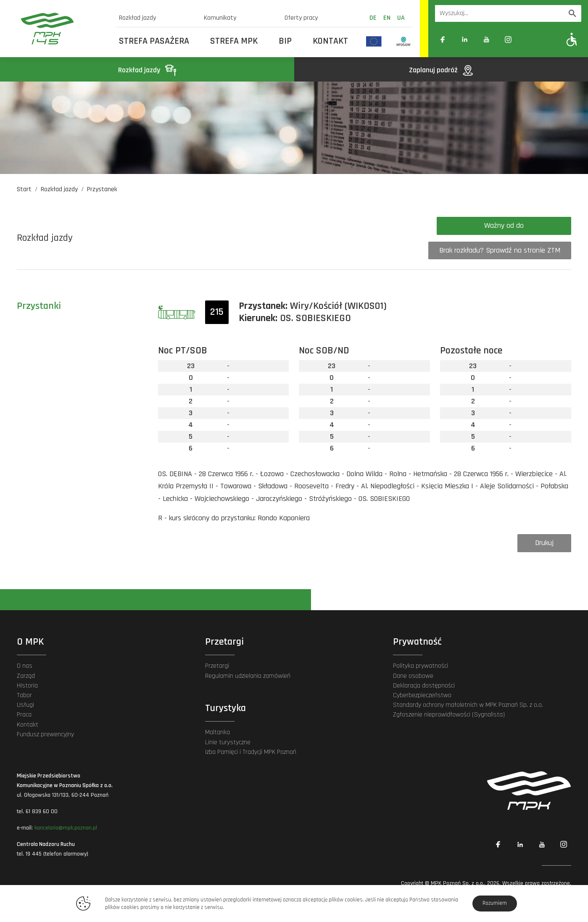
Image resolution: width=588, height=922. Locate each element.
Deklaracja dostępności (424, 686)
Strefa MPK (234, 41)
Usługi (25, 705)
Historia (27, 686)
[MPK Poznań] (63, 29)
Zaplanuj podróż (441, 70)
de (373, 18)
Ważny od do (504, 225)
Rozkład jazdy (137, 18)
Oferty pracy (301, 18)
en (387, 18)
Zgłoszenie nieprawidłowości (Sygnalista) (449, 715)
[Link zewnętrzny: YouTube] (486, 40)
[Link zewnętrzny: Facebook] (443, 40)
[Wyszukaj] (572, 13)
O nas (25, 666)
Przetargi (217, 666)
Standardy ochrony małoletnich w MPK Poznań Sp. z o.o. (468, 705)
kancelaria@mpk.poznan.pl (66, 828)
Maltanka (218, 732)
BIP (285, 41)
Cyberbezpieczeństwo (422, 695)
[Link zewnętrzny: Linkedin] (464, 40)
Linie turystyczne (228, 742)
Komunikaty (220, 18)
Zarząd (26, 676)
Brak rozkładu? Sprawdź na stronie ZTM (500, 250)
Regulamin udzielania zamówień (248, 676)
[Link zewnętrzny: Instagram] (508, 40)
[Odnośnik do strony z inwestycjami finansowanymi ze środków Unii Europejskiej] (374, 41)
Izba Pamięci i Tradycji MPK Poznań (251, 752)
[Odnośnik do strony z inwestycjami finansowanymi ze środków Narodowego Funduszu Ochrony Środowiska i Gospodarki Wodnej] (404, 41)
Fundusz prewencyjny (45, 734)
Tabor (24, 695)
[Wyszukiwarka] (499, 13)
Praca (24, 715)
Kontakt (330, 41)
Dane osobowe (413, 676)
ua (401, 18)
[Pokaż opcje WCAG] (572, 39)
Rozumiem (495, 903)
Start (24, 189)
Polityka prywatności (421, 666)
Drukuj (544, 543)
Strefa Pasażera (154, 41)
